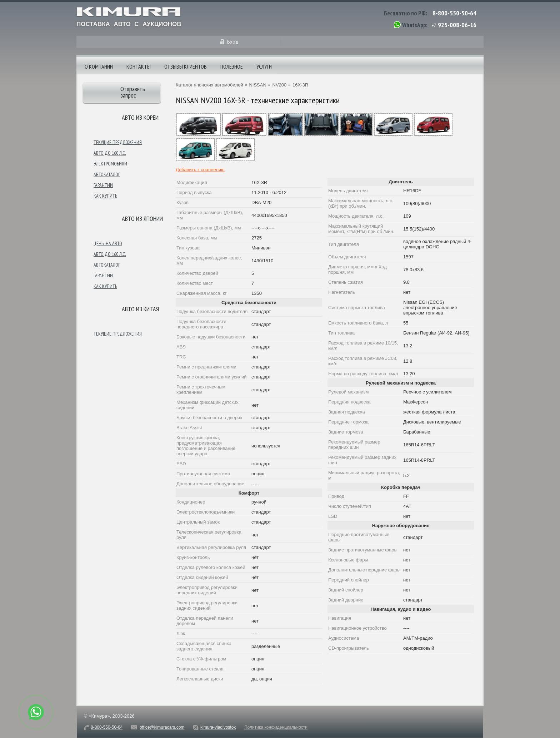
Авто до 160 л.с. (110, 153)
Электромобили (110, 164)
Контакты (139, 66)
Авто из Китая (140, 309)
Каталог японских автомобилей (209, 85)
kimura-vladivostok (218, 727)
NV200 (280, 85)
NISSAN (257, 85)
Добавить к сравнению (200, 170)
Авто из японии (142, 219)
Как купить (105, 196)
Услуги (264, 66)
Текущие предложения (118, 142)
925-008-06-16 (457, 25)
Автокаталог (107, 174)
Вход (233, 41)
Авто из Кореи (140, 117)
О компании (99, 66)
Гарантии (103, 185)
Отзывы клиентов (186, 66)
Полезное (232, 66)
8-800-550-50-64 (454, 13)
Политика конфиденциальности (276, 727)
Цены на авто (108, 243)
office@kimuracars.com (162, 727)
